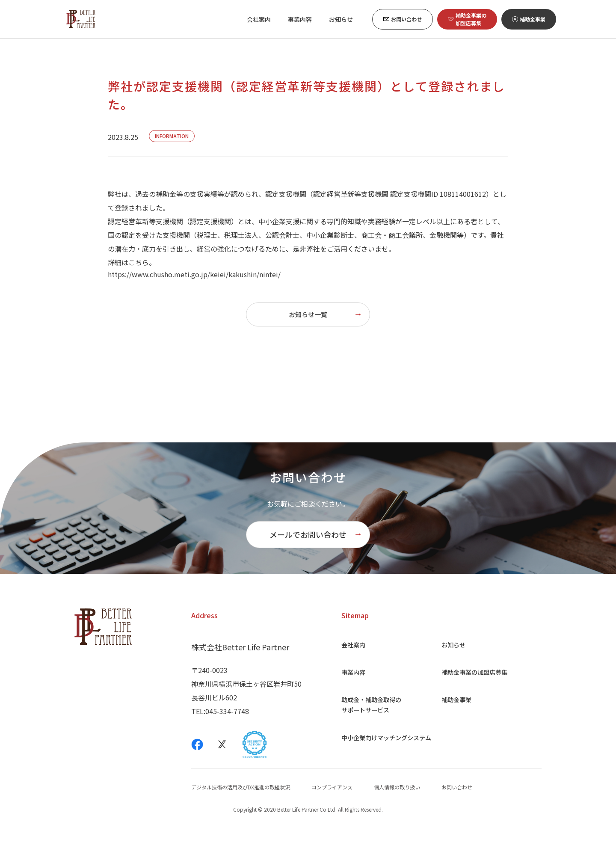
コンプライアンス (332, 814)
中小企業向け (383, 764)
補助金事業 (454, 726)
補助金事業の (474, 699)
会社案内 (346, 671)
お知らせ (450, 671)
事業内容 (346, 699)
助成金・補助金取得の (366, 731)
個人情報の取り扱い (397, 814)
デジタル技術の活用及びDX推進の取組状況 (241, 814)
